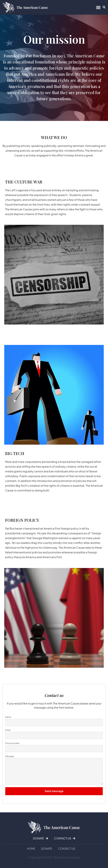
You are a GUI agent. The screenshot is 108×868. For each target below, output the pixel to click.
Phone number (12, 743)
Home (31, 849)
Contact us (67, 849)
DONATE (47, 849)
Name (8, 717)
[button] (98, 7)
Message (10, 756)
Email (8, 730)
